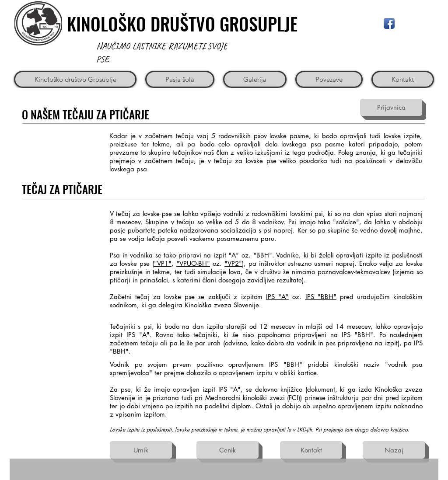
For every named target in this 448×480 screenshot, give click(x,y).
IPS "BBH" (321, 297)
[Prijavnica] (391, 107)
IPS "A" (277, 297)
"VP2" (233, 263)
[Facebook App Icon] (389, 23)
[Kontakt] (311, 450)
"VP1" (163, 263)
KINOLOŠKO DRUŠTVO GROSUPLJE (182, 24)
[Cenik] (227, 450)
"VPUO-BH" (193, 263)
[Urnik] (141, 450)
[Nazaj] (394, 450)
